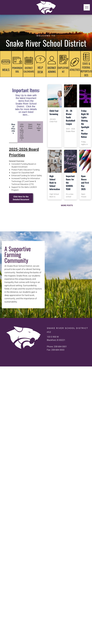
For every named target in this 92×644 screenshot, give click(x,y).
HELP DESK (40, 70)
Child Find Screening (54, 112)
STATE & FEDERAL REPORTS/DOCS (86, 69)
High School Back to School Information (55, 183)
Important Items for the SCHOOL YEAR (70, 183)
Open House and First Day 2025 (85, 183)
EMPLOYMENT (63, 70)
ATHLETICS (75, 70)
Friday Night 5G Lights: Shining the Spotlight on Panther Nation (85, 124)
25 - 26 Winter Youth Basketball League (70, 117)
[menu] (87, 7)
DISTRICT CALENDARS (29, 70)
